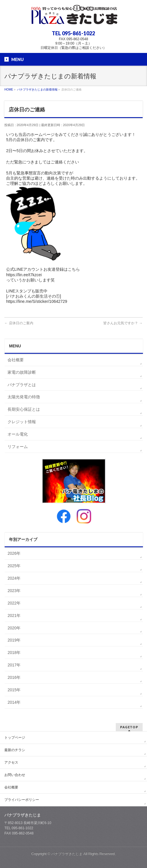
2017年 (14, 665)
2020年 (14, 628)
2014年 (14, 702)
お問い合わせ (15, 775)
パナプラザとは (22, 385)
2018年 (14, 653)
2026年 (14, 553)
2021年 (14, 615)
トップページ (15, 738)
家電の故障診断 (22, 372)
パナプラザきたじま (67, 854)
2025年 (14, 566)
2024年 (14, 578)
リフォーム (18, 447)
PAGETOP (129, 727)
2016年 (14, 677)
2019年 (14, 640)
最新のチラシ (15, 750)
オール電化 (18, 434)
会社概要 (16, 360)
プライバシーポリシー (22, 800)
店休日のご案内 (19, 323)
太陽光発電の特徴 (24, 397)
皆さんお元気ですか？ (123, 323)
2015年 (14, 690)
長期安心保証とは (24, 409)
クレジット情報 (22, 422)
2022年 (14, 603)
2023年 (14, 591)
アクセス (11, 762)
